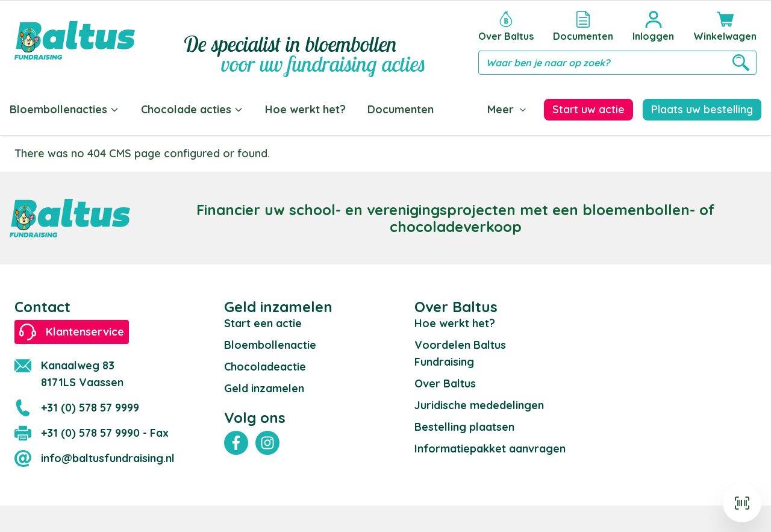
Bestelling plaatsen (464, 424)
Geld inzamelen (264, 386)
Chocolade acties (192, 109)
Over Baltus (445, 381)
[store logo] (75, 40)
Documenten (401, 109)
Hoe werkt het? (305, 109)
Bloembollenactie (270, 343)
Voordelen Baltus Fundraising (460, 351)
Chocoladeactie (265, 364)
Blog (468, 109)
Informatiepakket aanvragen (490, 446)
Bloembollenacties (64, 109)
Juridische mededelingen (479, 403)
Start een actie (263, 321)
